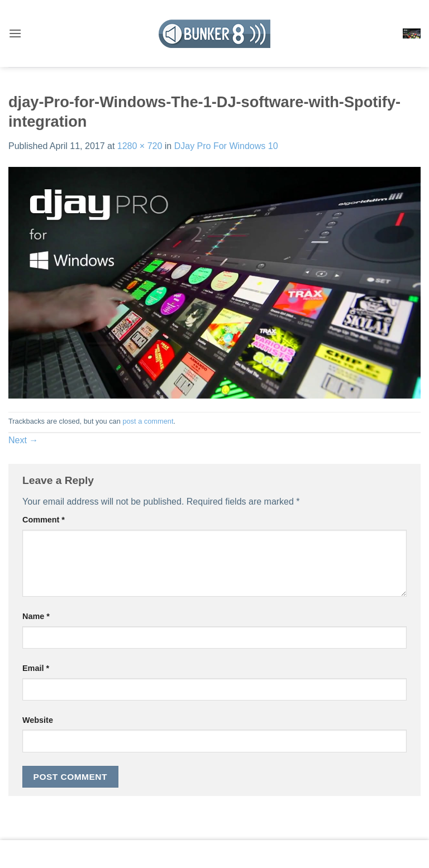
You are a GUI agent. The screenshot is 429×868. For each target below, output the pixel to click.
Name (36, 616)
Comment (44, 520)
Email (36, 668)
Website (38, 720)
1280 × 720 (140, 146)
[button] (15, 33)
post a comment (148, 421)
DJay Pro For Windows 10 (226, 146)
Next (23, 440)
